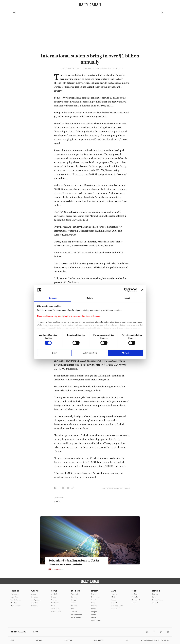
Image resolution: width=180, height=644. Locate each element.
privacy (39, 640)
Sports (135, 591)
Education (34, 597)
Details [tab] (90, 298)
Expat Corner (96, 621)
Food (93, 603)
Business (76, 591)
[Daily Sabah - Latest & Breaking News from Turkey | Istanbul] (90, 5)
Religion (94, 612)
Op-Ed (154, 597)
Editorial (155, 603)
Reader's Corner (158, 600)
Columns (155, 594)
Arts (114, 591)
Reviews (114, 609)
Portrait (114, 603)
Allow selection (90, 353)
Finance (74, 603)
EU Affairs (14, 603)
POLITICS (15, 591)
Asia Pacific (55, 603)
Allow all (126, 353)
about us (68, 640)
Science (94, 609)
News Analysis (16, 606)
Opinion (156, 591)
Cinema (114, 594)
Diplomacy (14, 594)
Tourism (74, 606)
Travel (93, 600)
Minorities (34, 603)
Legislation (14, 597)
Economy (74, 597)
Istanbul (34, 594)
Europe (53, 597)
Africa (53, 606)
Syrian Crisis (55, 609)
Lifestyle (96, 591)
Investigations (36, 600)
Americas (54, 600)
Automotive (75, 594)
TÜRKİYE (35, 591)
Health (94, 594)
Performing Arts (117, 606)
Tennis (134, 603)
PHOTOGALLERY (58, 569)
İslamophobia (56, 612)
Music (113, 597)
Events (114, 600)
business (57, 501)
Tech (73, 609)
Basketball (135, 597)
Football (135, 594)
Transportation (76, 615)
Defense (74, 612)
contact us (99, 640)
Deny (54, 353)
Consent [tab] (53, 298)
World (54, 591)
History (94, 615)
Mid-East (54, 594)
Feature (94, 618)
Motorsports (136, 600)
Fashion (94, 606)
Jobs (12, 640)
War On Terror (16, 600)
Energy (73, 600)
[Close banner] (142, 290)
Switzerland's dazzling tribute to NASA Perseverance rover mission (75, 562)
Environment (96, 597)
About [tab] (127, 298)
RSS (127, 640)
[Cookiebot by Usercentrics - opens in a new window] (126, 290)
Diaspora (34, 606)
